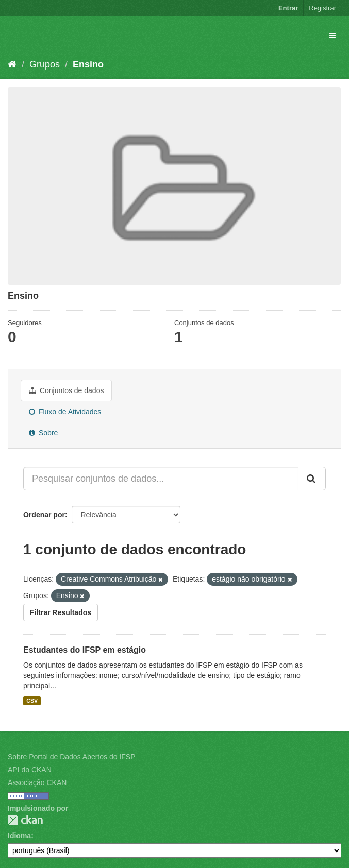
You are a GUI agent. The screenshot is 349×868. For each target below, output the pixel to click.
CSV (32, 701)
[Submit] (312, 479)
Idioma (19, 836)
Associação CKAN (37, 782)
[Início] (12, 64)
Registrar (322, 8)
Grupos (45, 64)
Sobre (43, 433)
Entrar (288, 8)
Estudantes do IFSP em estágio (85, 650)
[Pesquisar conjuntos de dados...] (161, 479)
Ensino (88, 64)
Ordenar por (44, 515)
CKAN (25, 820)
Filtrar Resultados (61, 612)
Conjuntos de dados (66, 390)
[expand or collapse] (333, 36)
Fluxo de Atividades (65, 412)
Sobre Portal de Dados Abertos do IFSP (71, 757)
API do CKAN (30, 770)
